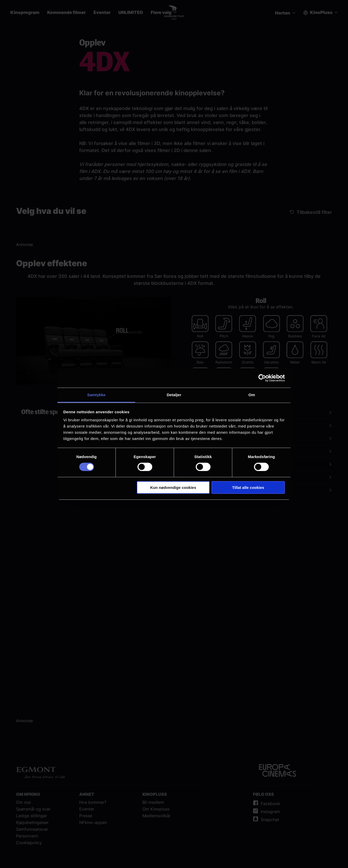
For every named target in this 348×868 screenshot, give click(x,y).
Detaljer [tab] (174, 395)
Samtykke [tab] (96, 395)
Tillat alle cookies (248, 487)
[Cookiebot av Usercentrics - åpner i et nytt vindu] (262, 378)
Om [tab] (252, 395)
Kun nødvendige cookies (173, 487)
